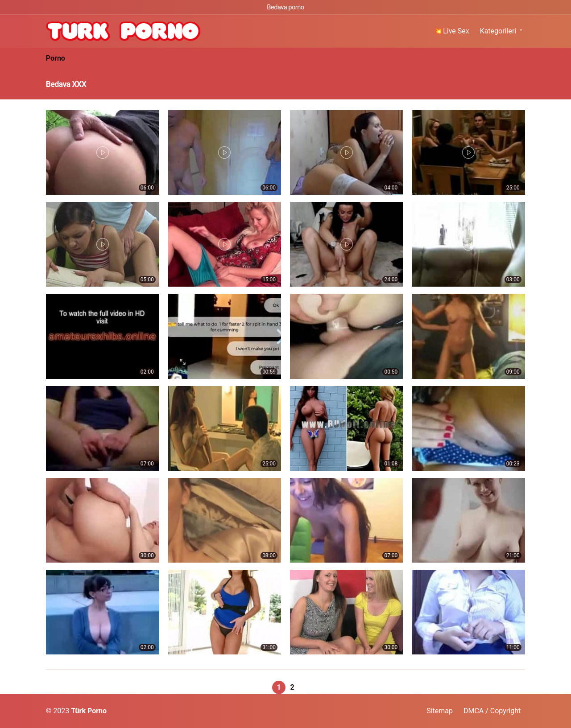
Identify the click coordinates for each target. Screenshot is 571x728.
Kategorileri (498, 31)
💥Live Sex (452, 31)
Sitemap (440, 711)
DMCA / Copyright (492, 711)
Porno (56, 58)
